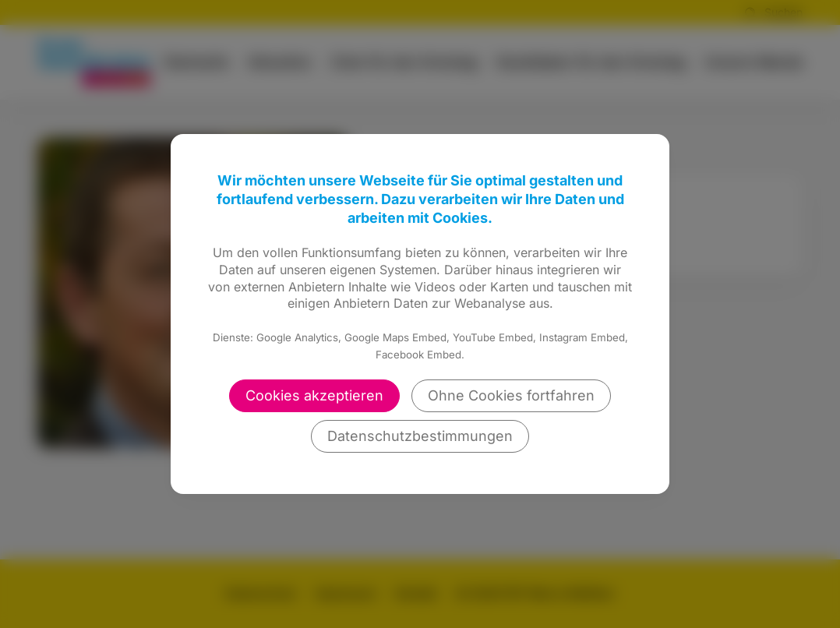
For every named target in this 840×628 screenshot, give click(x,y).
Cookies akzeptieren (314, 395)
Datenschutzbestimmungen (420, 436)
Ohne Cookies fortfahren (511, 395)
